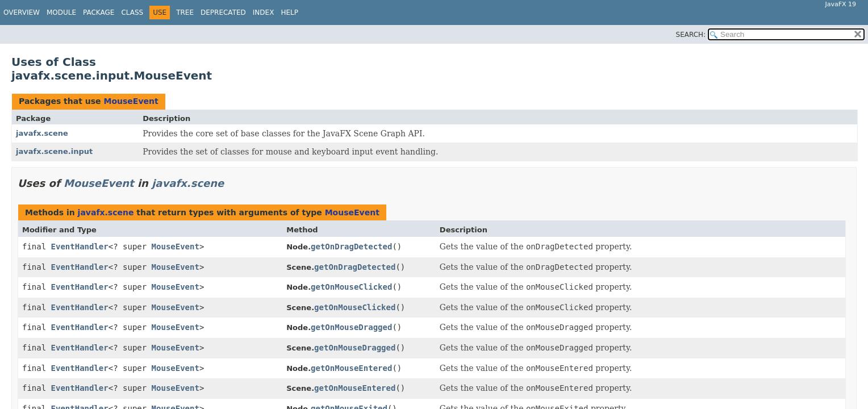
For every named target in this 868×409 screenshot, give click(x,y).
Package (99, 12)
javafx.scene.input (54, 151)
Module (61, 12)
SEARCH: (691, 35)
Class (132, 12)
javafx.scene (42, 133)
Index (264, 12)
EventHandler (80, 247)
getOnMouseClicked (351, 287)
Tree (185, 12)
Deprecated (223, 12)
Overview (22, 12)
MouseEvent (131, 101)
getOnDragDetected (351, 247)
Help (289, 12)
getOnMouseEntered (351, 368)
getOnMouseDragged (351, 327)
